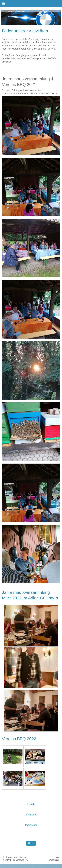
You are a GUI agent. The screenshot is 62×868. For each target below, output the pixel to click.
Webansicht (54, 860)
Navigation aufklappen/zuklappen (31, 3)
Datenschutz (31, 815)
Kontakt (31, 804)
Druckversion (10, 857)
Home (31, 843)
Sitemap (23, 857)
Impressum (31, 825)
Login (57, 857)
